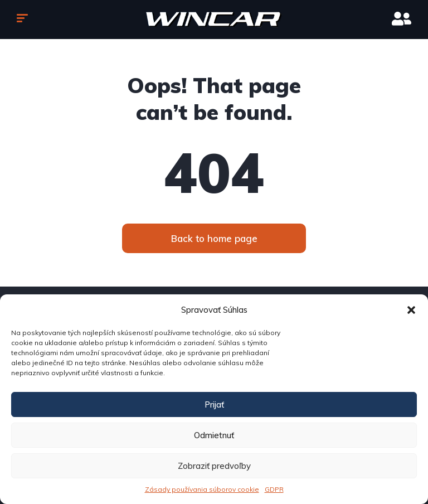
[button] (411, 310)
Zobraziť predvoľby (214, 466)
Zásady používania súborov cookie (202, 489)
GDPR (274, 489)
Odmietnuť (214, 435)
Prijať (214, 404)
